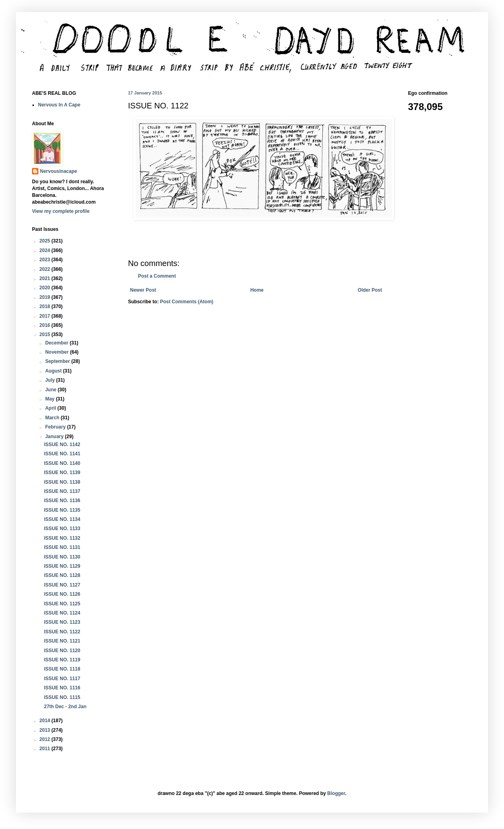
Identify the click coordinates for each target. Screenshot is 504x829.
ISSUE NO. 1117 (62, 679)
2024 (46, 250)
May (51, 399)
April (51, 408)
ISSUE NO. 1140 (62, 463)
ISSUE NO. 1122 (62, 632)
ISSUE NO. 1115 (62, 697)
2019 (46, 297)
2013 (46, 730)
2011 (46, 749)
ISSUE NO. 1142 (62, 445)
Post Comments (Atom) (187, 302)
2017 (46, 316)
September (58, 361)
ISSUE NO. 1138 (62, 482)
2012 (46, 739)
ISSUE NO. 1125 (62, 604)
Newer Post (143, 290)
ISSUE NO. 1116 (62, 688)
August (54, 371)
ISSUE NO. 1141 (62, 454)
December (57, 343)
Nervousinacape (59, 171)
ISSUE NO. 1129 (62, 566)
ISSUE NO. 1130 (62, 557)
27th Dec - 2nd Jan (65, 707)
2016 (46, 325)
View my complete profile (61, 211)
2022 (46, 269)
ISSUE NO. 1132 (62, 538)
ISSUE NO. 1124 (62, 613)
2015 (46, 334)
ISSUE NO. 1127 (62, 585)
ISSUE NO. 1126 (62, 594)
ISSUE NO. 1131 (62, 547)
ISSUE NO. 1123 (62, 622)
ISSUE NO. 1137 (62, 491)
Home (257, 290)
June (51, 390)
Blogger (336, 793)
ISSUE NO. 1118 (62, 669)
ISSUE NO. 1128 (62, 575)
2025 (46, 241)
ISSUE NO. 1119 (62, 660)
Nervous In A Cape (59, 105)
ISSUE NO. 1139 (62, 473)
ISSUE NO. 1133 (62, 529)
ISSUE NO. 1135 (62, 510)
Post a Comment (157, 276)
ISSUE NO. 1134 (62, 519)
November (58, 352)
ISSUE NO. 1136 (62, 501)
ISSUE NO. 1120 (62, 651)
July (51, 380)
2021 (46, 278)
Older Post (370, 290)
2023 (46, 260)
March (53, 418)
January (55, 437)
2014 (46, 721)
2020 (46, 288)
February (56, 427)
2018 (46, 306)
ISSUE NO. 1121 (62, 641)
